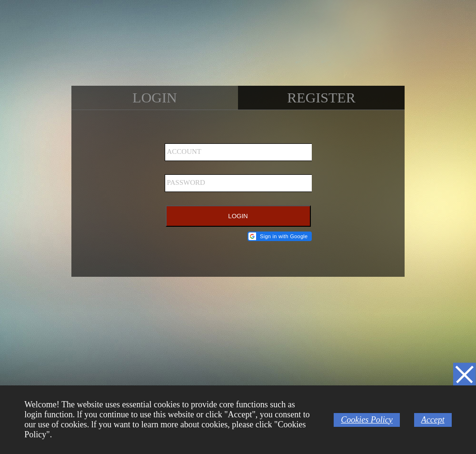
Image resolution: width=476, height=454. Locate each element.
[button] (279, 236)
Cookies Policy (367, 420)
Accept (433, 420)
